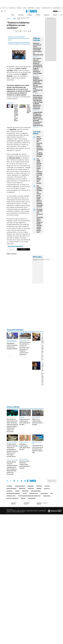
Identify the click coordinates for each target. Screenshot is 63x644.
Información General (13, 493)
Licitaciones (32, 498)
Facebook (11, 481)
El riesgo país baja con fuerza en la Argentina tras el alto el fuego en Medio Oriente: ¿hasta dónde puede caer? (40, 221)
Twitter (7, 481)
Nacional (10, 491)
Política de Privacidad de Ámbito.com (29, 496)
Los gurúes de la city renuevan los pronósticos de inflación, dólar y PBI (38, 449)
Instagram (14, 481)
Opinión (55, 15)
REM (25, 8)
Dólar (13, 15)
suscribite (55, 11)
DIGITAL (14, 504)
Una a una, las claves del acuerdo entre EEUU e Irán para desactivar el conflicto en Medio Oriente (40, 146)
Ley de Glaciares (56, 8)
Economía (21, 15)
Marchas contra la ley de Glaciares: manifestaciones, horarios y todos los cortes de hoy (19, 38)
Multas (23, 498)
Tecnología (44, 493)
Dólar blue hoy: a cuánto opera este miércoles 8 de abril (25, 422)
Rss (52, 493)
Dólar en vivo (12, 8)
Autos (25, 493)
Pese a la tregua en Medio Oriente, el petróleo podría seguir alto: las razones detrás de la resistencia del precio (38, 84)
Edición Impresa (36, 491)
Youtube (21, 481)
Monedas (35, 260)
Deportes (25, 491)
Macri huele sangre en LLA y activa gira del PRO (29, 109)
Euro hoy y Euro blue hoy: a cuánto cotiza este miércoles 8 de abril (25, 465)
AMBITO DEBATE (42, 504)
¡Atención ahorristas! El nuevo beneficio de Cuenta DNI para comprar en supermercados (38, 49)
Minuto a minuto (12, 417)
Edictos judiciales (12, 498)
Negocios (47, 15)
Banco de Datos (12, 489)
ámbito (9, 19)
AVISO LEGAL (47, 496)
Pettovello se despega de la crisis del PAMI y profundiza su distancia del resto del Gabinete (19, 43)
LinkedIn (18, 481)
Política (38, 15)
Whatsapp (25, 481)
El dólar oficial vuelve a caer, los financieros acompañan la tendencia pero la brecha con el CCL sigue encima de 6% (12, 450)
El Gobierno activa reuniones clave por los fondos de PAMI (12, 346)
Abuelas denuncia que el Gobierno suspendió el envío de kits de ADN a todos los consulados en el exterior (17, 113)
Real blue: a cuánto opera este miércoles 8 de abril (25, 447)
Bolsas (39, 260)
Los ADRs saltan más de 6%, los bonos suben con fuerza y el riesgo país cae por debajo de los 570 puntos (39, 171)
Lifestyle (47, 489)
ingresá (60, 11)
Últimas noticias (20, 486)
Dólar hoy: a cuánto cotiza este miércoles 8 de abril (37, 422)
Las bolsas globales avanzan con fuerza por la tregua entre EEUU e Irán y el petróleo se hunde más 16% (40, 196)
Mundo (17, 491)
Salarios (38, 8)
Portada (9, 486)
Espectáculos (34, 493)
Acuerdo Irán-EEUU (46, 8)
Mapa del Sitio (11, 496)
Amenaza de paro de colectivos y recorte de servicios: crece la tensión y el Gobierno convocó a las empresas (25, 348)
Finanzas (30, 15)
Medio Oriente (31, 8)
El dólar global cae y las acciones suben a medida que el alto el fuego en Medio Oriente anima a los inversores (12, 468)
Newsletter (60, 15)
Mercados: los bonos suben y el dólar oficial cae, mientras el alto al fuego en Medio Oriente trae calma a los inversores (38, 102)
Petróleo (19, 8)
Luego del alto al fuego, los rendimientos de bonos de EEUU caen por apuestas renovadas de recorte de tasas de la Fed (38, 119)
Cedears (48, 260)
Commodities (43, 260)
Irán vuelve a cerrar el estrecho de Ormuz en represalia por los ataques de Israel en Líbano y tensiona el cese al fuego (38, 66)
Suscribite (23, 249)
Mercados (22, 489)
